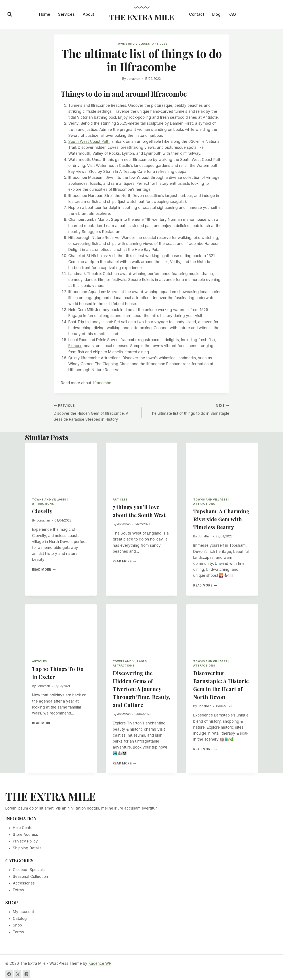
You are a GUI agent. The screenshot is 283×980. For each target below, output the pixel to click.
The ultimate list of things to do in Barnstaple (187, 409)
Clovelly (42, 511)
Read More (44, 569)
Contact (197, 14)
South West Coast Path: (89, 141)
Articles (160, 44)
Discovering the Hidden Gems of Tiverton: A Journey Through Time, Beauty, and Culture (141, 689)
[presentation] (61, 466)
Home (45, 14)
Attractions (43, 504)
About (88, 14)
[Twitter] (18, 974)
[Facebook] (9, 974)
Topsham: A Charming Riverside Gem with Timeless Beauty (221, 519)
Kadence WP (100, 963)
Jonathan (133, 79)
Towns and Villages (133, 44)
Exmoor (75, 346)
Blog (216, 14)
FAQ (232, 14)
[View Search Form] (10, 14)
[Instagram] (26, 974)
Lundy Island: (101, 322)
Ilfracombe (102, 383)
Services (66, 14)
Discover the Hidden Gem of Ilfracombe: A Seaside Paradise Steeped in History (96, 412)
